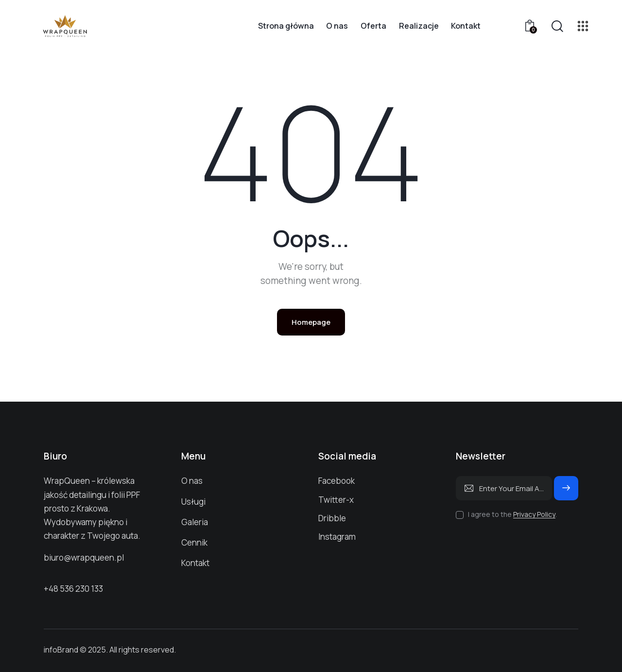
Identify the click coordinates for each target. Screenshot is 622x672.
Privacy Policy (534, 515)
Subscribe (566, 492)
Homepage (311, 322)
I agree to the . (512, 514)
